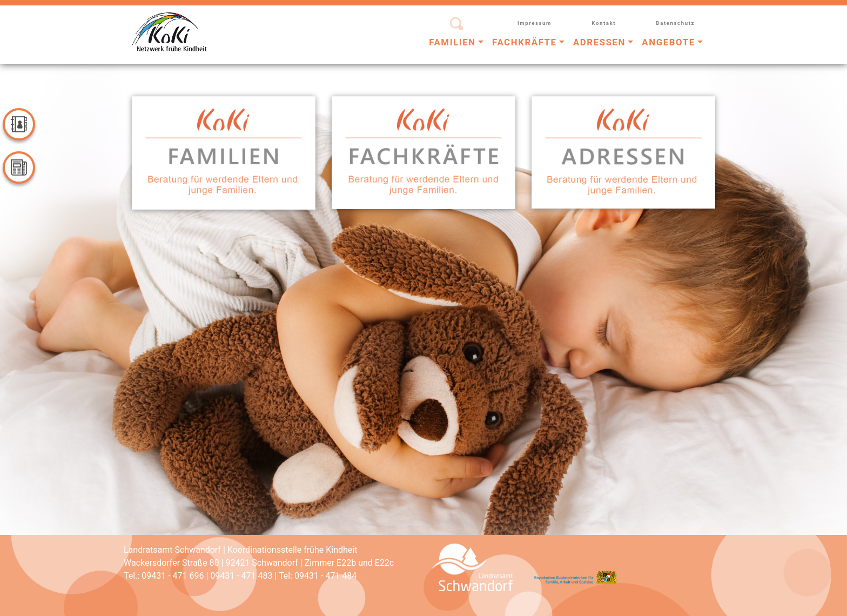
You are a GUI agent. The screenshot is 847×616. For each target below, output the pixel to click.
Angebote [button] (668, 42)
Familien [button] (452, 42)
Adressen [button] (599, 42)
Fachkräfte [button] (525, 42)
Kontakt (604, 23)
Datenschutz (675, 23)
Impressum (535, 23)
